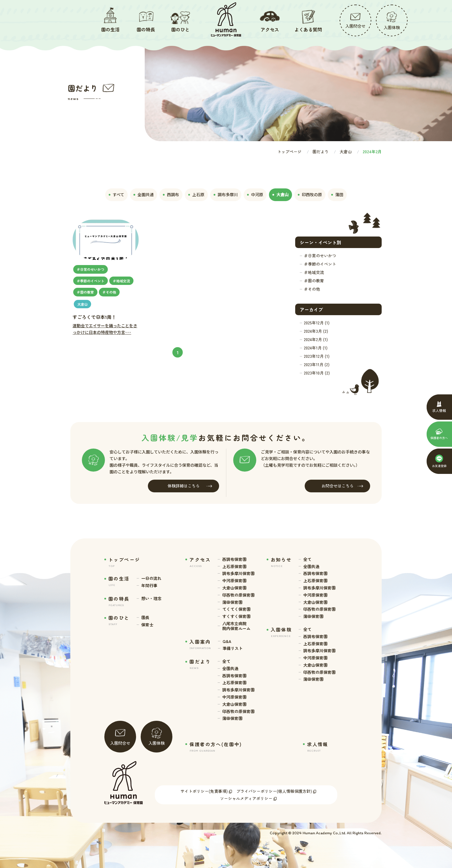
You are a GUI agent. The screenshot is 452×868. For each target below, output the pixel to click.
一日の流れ (151, 578)
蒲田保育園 (232, 602)
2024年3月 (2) (316, 331)
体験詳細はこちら (190, 486)
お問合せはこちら (342, 486)
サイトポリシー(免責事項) (204, 791)
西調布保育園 (234, 559)
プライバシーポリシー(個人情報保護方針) (274, 791)
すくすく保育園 (236, 616)
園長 (145, 618)
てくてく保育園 (236, 609)
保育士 (147, 625)
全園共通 (230, 669)
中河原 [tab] (255, 194)
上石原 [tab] (196, 194)
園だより (321, 152)
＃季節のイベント (320, 264)
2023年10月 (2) (317, 373)
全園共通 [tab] (144, 194)
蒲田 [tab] (337, 194)
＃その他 (312, 289)
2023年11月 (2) (317, 364)
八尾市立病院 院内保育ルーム (236, 626)
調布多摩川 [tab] (226, 194)
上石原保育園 (234, 567)
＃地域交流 (314, 272)
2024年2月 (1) (316, 339)
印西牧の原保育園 (238, 595)
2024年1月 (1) (316, 348)
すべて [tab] (116, 194)
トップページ (289, 152)
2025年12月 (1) (317, 323)
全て (226, 661)
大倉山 (346, 152)
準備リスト (233, 648)
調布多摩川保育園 (238, 573)
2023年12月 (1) (317, 356)
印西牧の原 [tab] (310, 194)
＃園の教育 (314, 281)
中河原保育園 (234, 581)
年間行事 (149, 586)
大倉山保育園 (234, 588)
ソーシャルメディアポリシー (246, 798)
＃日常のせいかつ (320, 256)
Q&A (227, 641)
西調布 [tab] (171, 194)
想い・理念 (151, 598)
